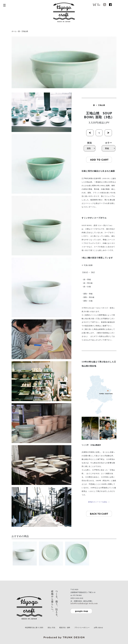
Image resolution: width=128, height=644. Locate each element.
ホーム (14, 31)
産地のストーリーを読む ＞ (99, 502)
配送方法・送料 (65, 628)
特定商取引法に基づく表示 (34, 628)
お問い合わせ (98, 628)
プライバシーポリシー (82, 628)
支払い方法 (51, 628)
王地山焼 (25, 31)
